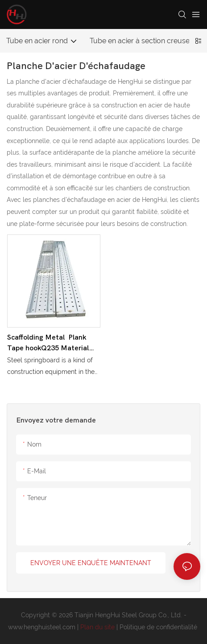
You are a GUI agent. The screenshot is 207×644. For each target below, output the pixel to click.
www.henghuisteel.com (43, 627)
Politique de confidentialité (159, 627)
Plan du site (98, 627)
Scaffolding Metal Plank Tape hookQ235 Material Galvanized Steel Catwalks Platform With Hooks (53, 343)
